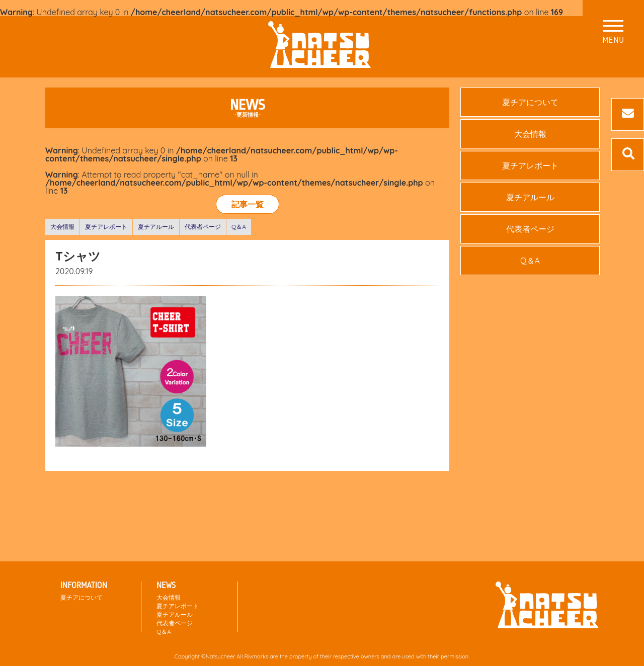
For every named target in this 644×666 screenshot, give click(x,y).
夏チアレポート (106, 227)
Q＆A (239, 227)
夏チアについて (530, 102)
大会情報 (62, 227)
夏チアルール (156, 227)
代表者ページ (203, 227)
